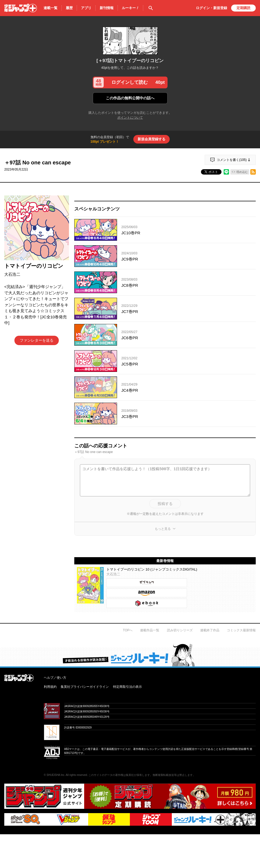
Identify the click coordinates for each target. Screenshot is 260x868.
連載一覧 (51, 8)
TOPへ (128, 630)
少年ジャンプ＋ (21, 8)
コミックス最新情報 (241, 630)
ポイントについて (130, 118)
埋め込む (242, 172)
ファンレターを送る (37, 340)
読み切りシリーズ (180, 630)
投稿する (165, 504)
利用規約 (50, 687)
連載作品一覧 (150, 630)
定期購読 (243, 8)
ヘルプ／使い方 (55, 678)
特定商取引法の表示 (127, 687)
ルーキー (130, 8)
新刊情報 (107, 8)
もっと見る (163, 529)
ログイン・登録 (212, 8)
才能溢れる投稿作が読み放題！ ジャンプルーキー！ (130, 655)
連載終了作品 (210, 630)
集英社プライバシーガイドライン (85, 687)
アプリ (86, 8)
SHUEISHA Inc (55, 775)
